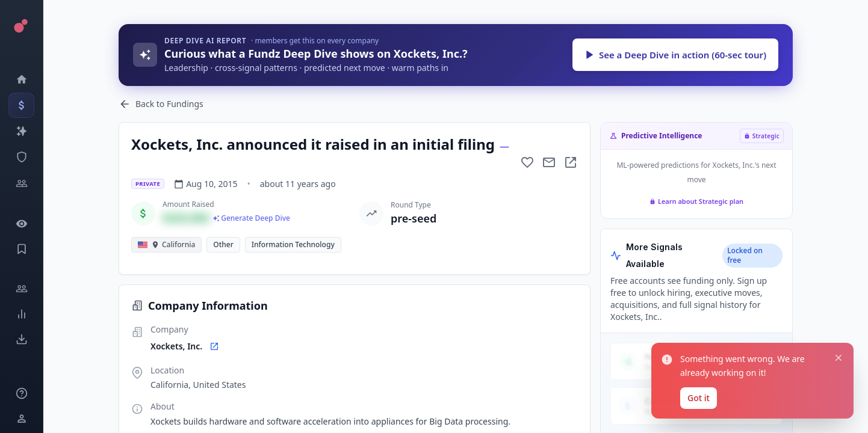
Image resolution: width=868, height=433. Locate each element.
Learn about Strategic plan (696, 201)
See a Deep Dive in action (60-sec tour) (675, 55)
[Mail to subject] (549, 162)
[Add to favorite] (527, 162)
